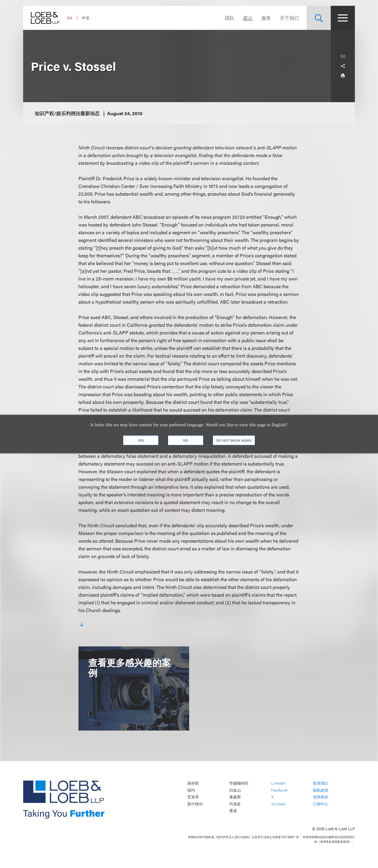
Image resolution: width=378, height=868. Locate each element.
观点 (248, 18)
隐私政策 (321, 790)
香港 (233, 811)
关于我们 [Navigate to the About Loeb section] (289, 18)
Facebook (279, 790)
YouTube (278, 804)
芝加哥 (193, 797)
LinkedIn (278, 783)
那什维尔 (195, 804)
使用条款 (321, 797)
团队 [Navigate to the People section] (229, 18)
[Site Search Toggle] (319, 18)
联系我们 (321, 783)
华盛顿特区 (239, 783)
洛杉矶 (193, 783)
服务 (266, 18)
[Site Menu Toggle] (343, 18)
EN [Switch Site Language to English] (70, 18)
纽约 (191, 790)
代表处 (235, 804)
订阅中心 (321, 804)
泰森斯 (235, 797)
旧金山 (235, 790)
